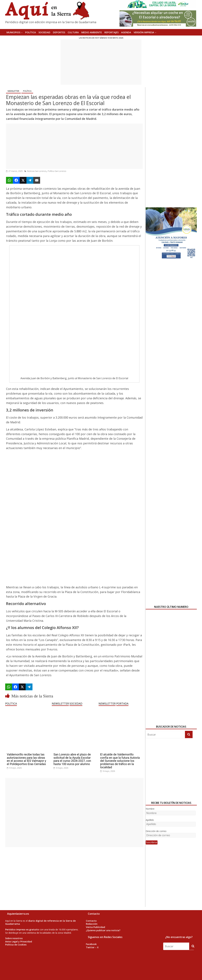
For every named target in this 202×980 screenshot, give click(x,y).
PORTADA (122, 704)
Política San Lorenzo (57, 171)
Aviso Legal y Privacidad (19, 941)
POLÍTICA (31, 32)
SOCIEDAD (44, 32)
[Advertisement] (101, 62)
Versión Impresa (144, 32)
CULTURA (73, 32)
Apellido (150, 820)
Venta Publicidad (95, 927)
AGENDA (126, 32)
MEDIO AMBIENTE (92, 32)
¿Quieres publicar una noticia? (103, 930)
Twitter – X (92, 947)
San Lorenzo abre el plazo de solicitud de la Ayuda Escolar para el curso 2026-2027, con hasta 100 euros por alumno (72, 759)
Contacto (91, 921)
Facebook (91, 944)
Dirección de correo (156, 831)
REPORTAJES (111, 32)
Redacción (92, 924)
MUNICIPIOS (13, 32)
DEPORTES (59, 32)
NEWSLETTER (13, 91)
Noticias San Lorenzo (37, 171)
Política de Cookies (16, 945)
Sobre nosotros (14, 938)
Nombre (150, 809)
